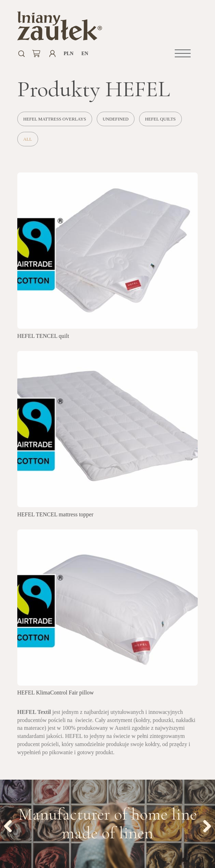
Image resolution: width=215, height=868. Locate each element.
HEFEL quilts (160, 119)
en (85, 54)
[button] (183, 53)
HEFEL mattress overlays (55, 119)
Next (204, 825)
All (28, 139)
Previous (11, 825)
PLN (69, 54)
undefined (116, 119)
